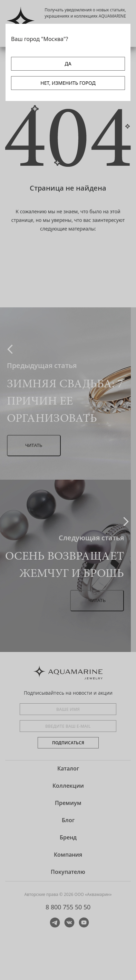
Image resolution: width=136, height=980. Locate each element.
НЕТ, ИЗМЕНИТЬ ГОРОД (68, 83)
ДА (68, 64)
